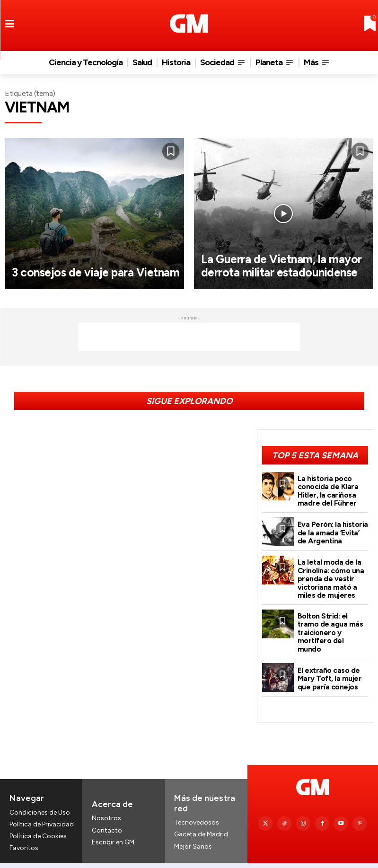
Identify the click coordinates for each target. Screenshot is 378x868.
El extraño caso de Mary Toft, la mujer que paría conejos (329, 664)
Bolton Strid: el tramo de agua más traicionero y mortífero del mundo (333, 623)
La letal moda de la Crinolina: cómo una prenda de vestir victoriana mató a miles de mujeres (330, 576)
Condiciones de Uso (40, 797)
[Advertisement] (189, 337)
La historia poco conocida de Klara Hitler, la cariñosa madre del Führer (328, 490)
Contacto (107, 815)
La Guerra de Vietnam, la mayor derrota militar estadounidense (268, 259)
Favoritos (24, 833)
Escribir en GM (113, 827)
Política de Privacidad (42, 810)
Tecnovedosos (197, 808)
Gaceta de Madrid (201, 820)
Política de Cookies (38, 821)
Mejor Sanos (193, 831)
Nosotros (106, 804)
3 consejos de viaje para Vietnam (76, 266)
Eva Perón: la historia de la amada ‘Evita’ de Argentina (332, 530)
